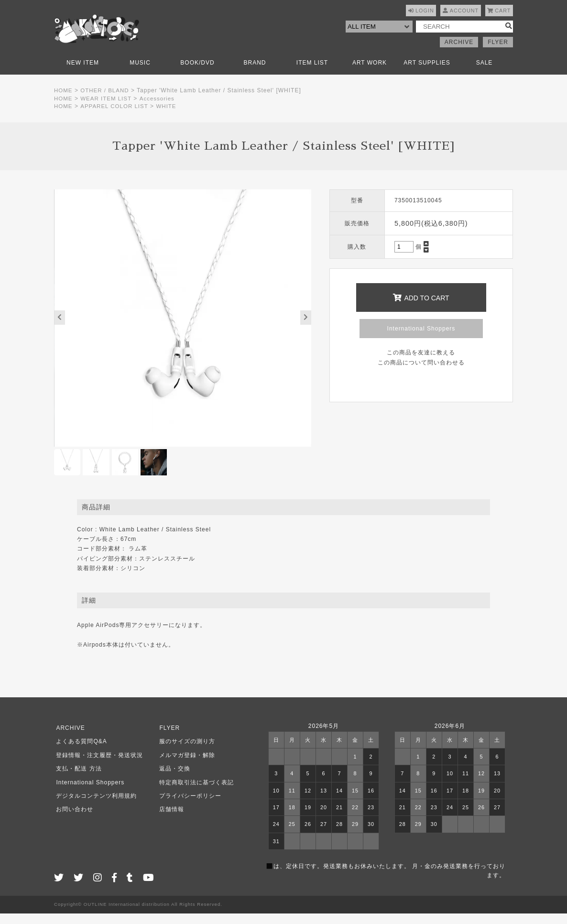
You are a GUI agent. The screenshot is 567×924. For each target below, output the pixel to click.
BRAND (255, 73)
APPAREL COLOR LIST (116, 117)
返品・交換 (173, 780)
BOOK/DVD (197, 73)
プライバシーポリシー (188, 807)
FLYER (498, 53)
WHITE (169, 117)
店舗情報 (170, 820)
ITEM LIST (312, 73)
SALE (485, 73)
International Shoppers (421, 339)
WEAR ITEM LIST (108, 109)
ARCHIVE (459, 53)
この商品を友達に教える (421, 363)
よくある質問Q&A (79, 752)
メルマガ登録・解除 (185, 766)
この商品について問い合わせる (421, 373)
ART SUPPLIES (427, 73)
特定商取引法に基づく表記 (195, 793)
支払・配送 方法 (77, 780)
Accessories (160, 109)
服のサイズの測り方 (185, 752)
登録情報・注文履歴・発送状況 (98, 766)
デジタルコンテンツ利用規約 (94, 807)
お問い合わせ (73, 820)
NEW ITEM (83, 73)
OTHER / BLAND (106, 101)
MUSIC (140, 73)
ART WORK (370, 73)
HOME (64, 101)
